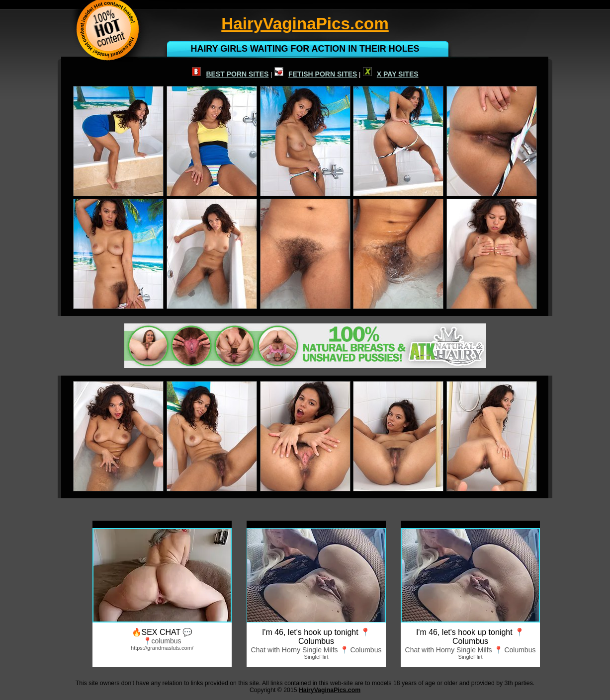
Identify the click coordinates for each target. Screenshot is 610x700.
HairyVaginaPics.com (330, 690)
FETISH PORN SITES (316, 74)
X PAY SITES (391, 74)
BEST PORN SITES (230, 74)
